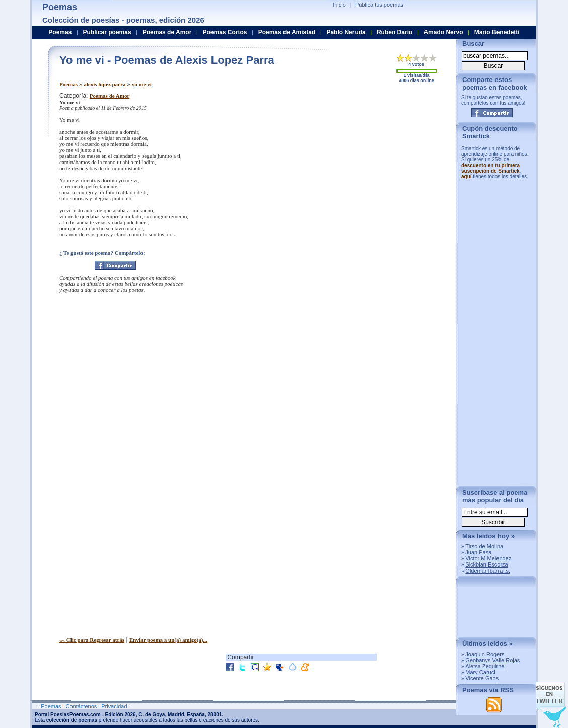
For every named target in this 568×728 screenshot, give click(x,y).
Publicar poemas (107, 32)
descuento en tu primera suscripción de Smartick (490, 168)
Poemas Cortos (225, 32)
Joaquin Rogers (485, 654)
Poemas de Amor (110, 96)
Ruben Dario (395, 32)
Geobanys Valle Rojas (492, 660)
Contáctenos (81, 706)
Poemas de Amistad (287, 32)
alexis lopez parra (104, 84)
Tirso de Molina (484, 546)
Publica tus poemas (379, 5)
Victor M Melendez (488, 558)
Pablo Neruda (346, 32)
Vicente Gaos (482, 678)
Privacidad (114, 706)
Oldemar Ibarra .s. (488, 571)
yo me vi (142, 84)
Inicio (339, 5)
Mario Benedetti (497, 32)
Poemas (68, 84)
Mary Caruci (480, 672)
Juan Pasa (478, 552)
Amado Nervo (443, 32)
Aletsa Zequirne (485, 666)
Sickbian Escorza (486, 564)
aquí (467, 176)
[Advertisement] (364, 163)
